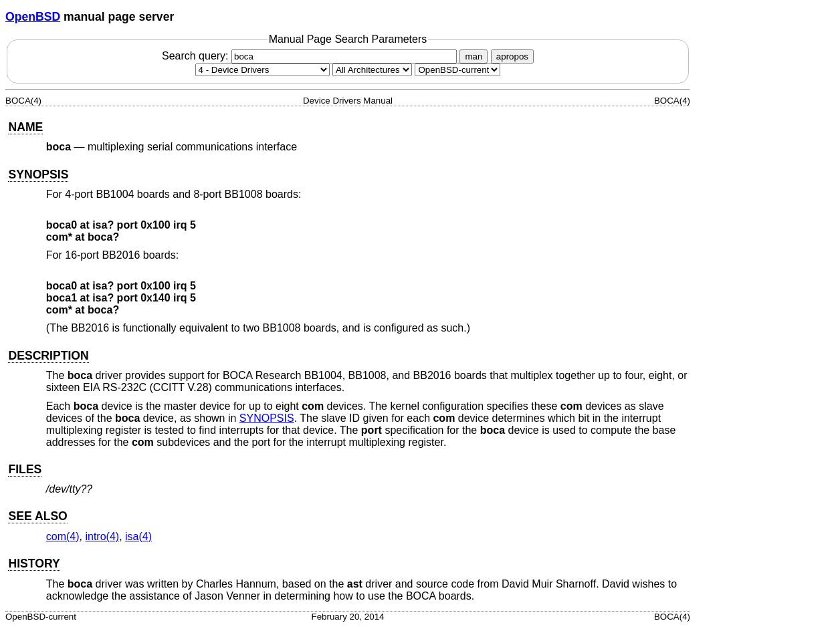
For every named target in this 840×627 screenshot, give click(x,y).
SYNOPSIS (38, 174)
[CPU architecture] (372, 70)
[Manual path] (457, 70)
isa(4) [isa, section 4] (138, 536)
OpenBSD (33, 17)
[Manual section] (262, 70)
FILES (25, 469)
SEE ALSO (37, 516)
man (474, 56)
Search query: (311, 56)
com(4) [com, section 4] (63, 536)
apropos (512, 56)
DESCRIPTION (48, 356)
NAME (25, 127)
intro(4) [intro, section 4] (102, 536)
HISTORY (34, 563)
